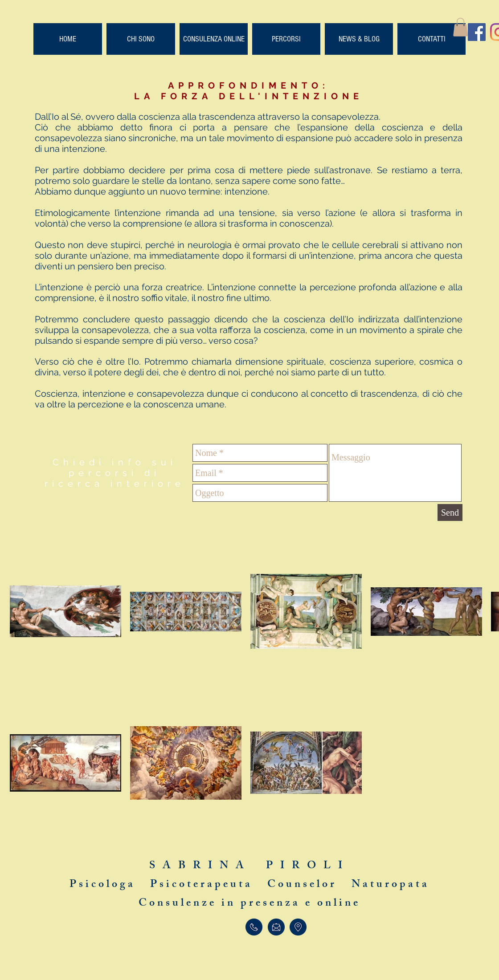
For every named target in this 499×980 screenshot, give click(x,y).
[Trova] (298, 927)
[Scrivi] (276, 927)
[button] (460, 27)
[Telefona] (254, 927)
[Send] (450, 512)
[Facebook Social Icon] (477, 32)
